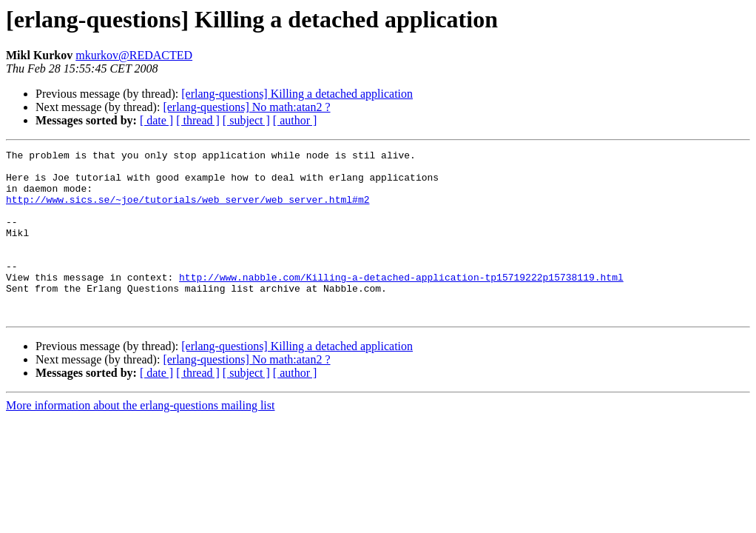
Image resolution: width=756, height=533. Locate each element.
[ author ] (295, 120)
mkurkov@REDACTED (134, 55)
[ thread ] (198, 120)
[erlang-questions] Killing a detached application (297, 94)
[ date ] (156, 120)
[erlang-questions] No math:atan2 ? (246, 107)
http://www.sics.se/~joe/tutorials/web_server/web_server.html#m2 (188, 210)
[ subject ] (246, 120)
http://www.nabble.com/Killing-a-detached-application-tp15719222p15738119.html (401, 304)
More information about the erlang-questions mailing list (140, 439)
